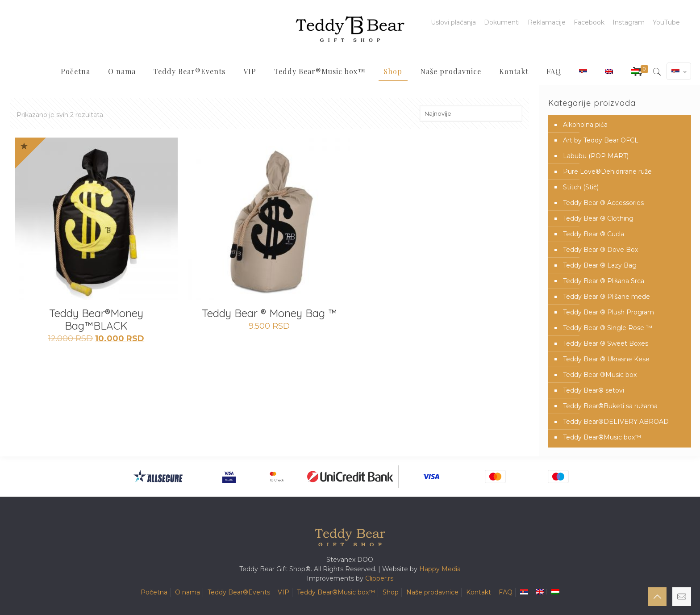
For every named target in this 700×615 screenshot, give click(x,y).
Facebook (589, 22)
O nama (187, 592)
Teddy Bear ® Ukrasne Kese (606, 359)
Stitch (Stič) (581, 187)
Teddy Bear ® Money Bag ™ (269, 313)
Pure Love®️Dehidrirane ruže (607, 172)
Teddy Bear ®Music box (600, 375)
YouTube (666, 22)
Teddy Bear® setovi (594, 390)
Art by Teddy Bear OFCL (601, 140)
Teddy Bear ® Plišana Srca (604, 281)
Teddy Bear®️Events (239, 592)
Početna (154, 592)
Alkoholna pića (585, 125)
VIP (283, 592)
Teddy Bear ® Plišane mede (606, 297)
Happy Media (440, 569)
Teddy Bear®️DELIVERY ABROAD (616, 422)
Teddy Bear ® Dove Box (600, 250)
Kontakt (479, 592)
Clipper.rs (379, 578)
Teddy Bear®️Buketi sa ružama (610, 406)
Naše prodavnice (432, 592)
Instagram (629, 22)
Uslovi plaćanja (453, 22)
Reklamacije (547, 22)
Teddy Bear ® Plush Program (608, 312)
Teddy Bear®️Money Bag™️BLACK (96, 319)
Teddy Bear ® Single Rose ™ (608, 328)
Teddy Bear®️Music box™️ (602, 437)
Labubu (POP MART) (596, 156)
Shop (391, 592)
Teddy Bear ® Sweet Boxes (606, 343)
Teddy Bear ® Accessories (603, 203)
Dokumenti (502, 22)
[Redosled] (471, 113)
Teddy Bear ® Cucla (594, 234)
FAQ (506, 592)
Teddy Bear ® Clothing (598, 218)
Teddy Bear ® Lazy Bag (600, 265)
